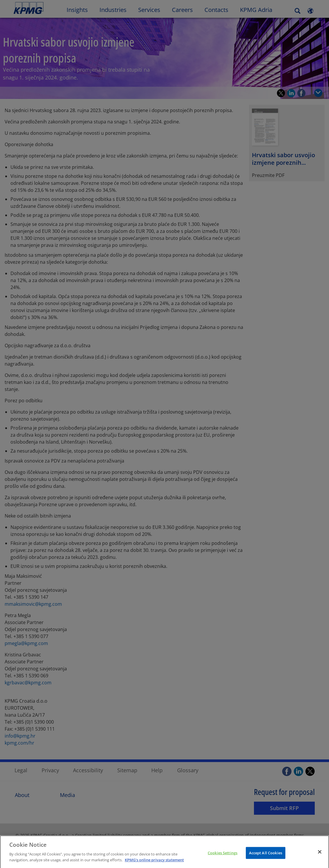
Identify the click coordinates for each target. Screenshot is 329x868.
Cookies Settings (223, 857)
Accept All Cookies (266, 857)
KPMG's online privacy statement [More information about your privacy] (154, 865)
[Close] (320, 856)
